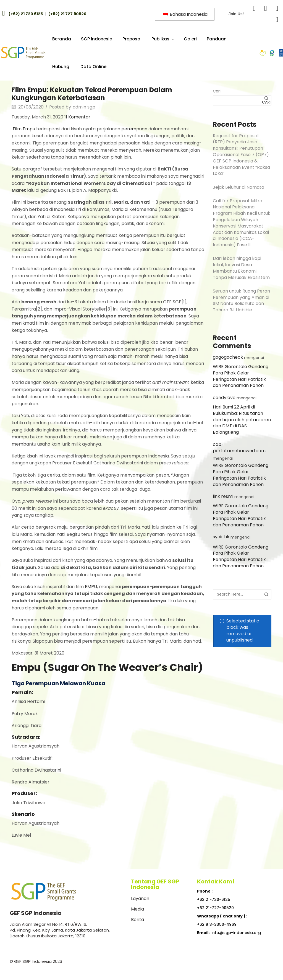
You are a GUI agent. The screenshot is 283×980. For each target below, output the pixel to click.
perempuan (134, 129)
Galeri (190, 39)
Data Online (93, 67)
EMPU (91, 587)
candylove (224, 398)
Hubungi (61, 67)
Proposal (132, 39)
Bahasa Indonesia (185, 14)
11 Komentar (77, 117)
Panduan (217, 39)
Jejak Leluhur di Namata (239, 187)
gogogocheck (228, 357)
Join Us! (236, 14)
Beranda (62, 39)
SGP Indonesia (97, 39)
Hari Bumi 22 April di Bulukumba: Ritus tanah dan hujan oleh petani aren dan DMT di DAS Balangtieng (242, 420)
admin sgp (84, 107)
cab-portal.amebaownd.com (239, 448)
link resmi (223, 496)
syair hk (221, 537)
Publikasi (163, 39)
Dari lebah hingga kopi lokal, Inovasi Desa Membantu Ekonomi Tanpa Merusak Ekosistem (241, 268)
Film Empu (24, 129)
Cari (217, 91)
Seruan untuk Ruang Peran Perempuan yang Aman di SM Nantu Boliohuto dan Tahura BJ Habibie (241, 300)
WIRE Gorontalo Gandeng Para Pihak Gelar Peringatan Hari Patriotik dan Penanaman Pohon (241, 376)
